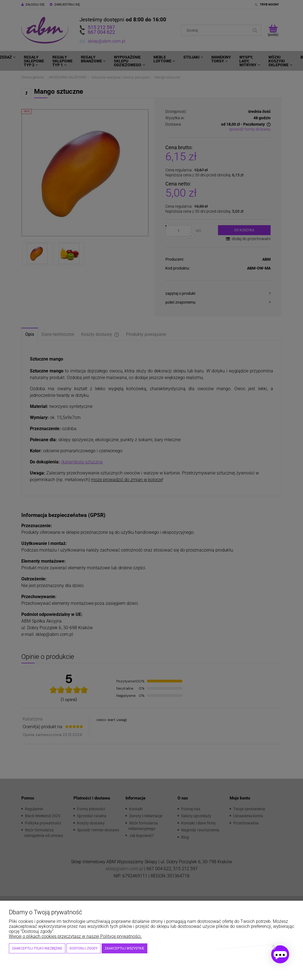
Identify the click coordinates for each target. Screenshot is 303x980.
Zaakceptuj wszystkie (124, 948)
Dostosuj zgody (84, 948)
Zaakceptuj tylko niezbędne (37, 948)
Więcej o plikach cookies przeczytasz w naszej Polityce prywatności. (75, 936)
